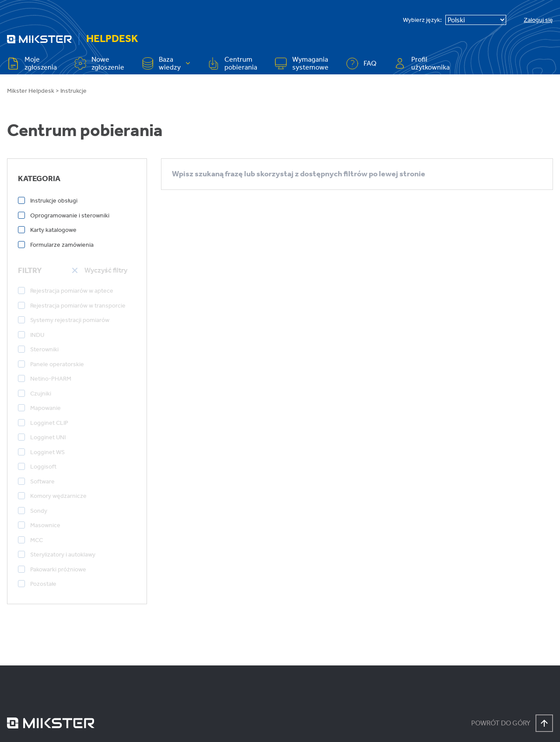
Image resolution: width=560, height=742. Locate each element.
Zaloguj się (538, 20)
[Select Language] (476, 20)
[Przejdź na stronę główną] (39, 39)
